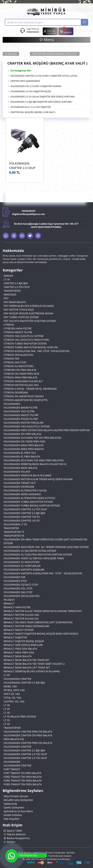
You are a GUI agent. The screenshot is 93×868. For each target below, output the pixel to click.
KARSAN (8, 276)
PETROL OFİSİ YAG (14, 690)
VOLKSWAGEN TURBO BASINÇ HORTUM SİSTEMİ (32, 505)
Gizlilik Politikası (13, 815)
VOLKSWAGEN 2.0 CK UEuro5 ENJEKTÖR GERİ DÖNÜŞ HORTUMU (43, 97)
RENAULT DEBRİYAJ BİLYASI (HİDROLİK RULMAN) (32, 671)
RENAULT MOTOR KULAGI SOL (21, 619)
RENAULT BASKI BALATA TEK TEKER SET (26, 660)
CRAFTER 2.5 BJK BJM (16, 283)
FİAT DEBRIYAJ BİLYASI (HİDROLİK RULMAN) (29, 306)
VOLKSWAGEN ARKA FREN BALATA (24, 445)
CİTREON (9, 325)
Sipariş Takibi (13, 831)
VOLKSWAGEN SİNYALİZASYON (22, 596)
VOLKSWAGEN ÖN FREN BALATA (22, 434)
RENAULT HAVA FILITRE (17, 607)
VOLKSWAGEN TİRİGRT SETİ (19, 483)
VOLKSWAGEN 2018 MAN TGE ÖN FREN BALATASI (32, 438)
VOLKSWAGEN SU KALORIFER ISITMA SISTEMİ (30, 551)
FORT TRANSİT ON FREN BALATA (22, 773)
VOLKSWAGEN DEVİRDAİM (19, 487)
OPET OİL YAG (12, 694)
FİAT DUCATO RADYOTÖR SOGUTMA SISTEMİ (30, 321)
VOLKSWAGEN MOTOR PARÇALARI (24, 423)
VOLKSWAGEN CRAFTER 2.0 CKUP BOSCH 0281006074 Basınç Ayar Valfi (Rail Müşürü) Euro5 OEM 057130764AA (24, 166)
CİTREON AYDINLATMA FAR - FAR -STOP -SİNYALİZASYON (36, 351)
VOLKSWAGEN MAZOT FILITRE (21, 415)
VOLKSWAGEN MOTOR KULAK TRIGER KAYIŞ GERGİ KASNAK (38, 479)
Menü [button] (47, 40)
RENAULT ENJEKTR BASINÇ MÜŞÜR (24, 641)
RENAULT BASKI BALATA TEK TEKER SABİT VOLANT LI (34, 664)
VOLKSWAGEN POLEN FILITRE (21, 419)
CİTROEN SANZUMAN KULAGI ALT (23, 381)
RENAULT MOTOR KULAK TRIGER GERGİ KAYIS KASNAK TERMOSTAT (43, 611)
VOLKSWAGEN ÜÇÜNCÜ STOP (21, 585)
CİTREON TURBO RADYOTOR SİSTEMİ (25, 343)
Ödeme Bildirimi (15, 834)
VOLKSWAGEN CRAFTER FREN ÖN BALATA (28, 732)
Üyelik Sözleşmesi (14, 807)
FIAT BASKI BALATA (15, 302)
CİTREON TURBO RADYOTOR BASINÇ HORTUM (31, 347)
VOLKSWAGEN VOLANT (17, 472)
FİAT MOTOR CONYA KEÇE (19, 310)
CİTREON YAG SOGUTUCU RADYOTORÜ (26, 340)
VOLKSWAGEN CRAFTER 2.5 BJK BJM (24, 513)
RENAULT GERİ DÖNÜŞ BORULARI (23, 645)
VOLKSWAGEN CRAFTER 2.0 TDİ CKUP (25, 509)
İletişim (9, 842)
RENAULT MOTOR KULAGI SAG (21, 615)
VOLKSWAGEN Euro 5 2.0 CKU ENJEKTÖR (30, 107)
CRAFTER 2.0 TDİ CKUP (17, 287)
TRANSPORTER (12, 291)
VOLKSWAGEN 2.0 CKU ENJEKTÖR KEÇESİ (31, 91)
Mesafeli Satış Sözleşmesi (18, 800)
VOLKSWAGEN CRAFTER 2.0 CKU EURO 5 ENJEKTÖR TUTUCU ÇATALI (44, 76)
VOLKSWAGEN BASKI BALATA (20, 468)
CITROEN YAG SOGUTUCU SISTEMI (24, 336)
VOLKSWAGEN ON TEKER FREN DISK (25, 441)
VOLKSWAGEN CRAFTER (17, 679)
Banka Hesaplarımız (17, 838)
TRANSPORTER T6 (14, 536)
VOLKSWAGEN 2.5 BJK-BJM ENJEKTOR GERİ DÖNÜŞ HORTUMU (41, 102)
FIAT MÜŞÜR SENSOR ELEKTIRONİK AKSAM (28, 313)
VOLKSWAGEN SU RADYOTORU (22, 562)
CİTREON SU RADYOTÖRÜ (19, 366)
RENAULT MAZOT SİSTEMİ (19, 630)
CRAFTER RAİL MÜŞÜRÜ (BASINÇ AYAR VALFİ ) (55, 54)
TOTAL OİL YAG (12, 698)
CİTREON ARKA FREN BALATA (20, 377)
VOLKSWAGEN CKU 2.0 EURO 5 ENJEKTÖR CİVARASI (36, 86)
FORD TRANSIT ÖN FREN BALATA (23, 777)
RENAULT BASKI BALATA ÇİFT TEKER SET (27, 668)
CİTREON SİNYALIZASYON (18, 355)
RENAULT (9, 603)
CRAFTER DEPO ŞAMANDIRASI (25, 81)
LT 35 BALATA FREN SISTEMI (20, 716)
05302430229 (33, 32)
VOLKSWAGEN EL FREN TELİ (20, 453)
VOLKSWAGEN (12, 404)
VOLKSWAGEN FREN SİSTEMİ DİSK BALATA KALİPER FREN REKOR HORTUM (47, 430)
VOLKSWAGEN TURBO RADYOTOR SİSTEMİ (28, 502)
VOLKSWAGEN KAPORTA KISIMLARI (24, 570)
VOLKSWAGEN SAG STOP (18, 592)
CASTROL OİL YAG (14, 701)
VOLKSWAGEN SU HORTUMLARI (22, 566)
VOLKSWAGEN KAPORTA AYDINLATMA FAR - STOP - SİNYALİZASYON (43, 573)
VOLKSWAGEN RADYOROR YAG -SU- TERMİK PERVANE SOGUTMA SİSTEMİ (46, 547)
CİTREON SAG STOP (15, 362)
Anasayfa (11, 54)
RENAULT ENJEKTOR (15, 637)
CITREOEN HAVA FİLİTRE (18, 328)
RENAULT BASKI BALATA (18, 656)
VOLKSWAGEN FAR (14, 577)
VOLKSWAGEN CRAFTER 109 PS (22, 517)
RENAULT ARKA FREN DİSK (19, 652)
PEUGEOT (9, 600)
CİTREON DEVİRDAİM (16, 392)
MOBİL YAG (10, 686)
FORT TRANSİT (12, 769)
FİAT (6, 298)
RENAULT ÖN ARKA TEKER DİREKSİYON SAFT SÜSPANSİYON (38, 622)
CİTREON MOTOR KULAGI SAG (21, 385)
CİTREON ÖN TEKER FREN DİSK (21, 374)
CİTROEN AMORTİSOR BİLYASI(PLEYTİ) (25, 400)
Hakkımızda (10, 804)
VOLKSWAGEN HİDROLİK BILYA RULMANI (27, 475)
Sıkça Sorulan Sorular (16, 796)
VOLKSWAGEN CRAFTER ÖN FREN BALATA (28, 735)
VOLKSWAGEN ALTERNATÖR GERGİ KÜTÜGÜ (29, 498)
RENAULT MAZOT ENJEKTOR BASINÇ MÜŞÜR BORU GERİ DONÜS (41, 634)
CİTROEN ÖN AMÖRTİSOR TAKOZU (24, 396)
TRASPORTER (11, 528)
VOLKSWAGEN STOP (15, 581)
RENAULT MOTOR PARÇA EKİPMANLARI (26, 626)
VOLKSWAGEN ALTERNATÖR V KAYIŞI (25, 490)
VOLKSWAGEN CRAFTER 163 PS (22, 521)
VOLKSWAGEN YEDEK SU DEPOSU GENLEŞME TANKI (34, 558)
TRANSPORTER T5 (14, 532)
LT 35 (7, 279)
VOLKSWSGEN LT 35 (15, 524)
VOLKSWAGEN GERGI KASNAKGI (22, 494)
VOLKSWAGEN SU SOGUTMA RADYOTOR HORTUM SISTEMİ (38, 554)
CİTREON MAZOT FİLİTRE (18, 332)
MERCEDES (10, 295)
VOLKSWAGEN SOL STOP (18, 588)
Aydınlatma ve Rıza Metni (18, 811)
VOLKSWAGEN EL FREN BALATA (22, 457)
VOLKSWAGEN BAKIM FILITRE (21, 408)
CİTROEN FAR (11, 359)
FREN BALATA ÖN (14, 739)
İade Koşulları (11, 819)
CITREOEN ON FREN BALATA (20, 370)
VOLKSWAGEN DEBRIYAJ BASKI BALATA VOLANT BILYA (35, 464)
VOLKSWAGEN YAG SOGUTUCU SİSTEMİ (27, 426)
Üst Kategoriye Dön (19, 71)
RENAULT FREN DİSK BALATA (20, 649)
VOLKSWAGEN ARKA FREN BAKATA (24, 449)
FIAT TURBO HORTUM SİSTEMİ (21, 317)
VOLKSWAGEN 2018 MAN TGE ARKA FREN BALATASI (34, 460)
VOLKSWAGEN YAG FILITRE (19, 411)
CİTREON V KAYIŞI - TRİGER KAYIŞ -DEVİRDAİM (30, 389)
